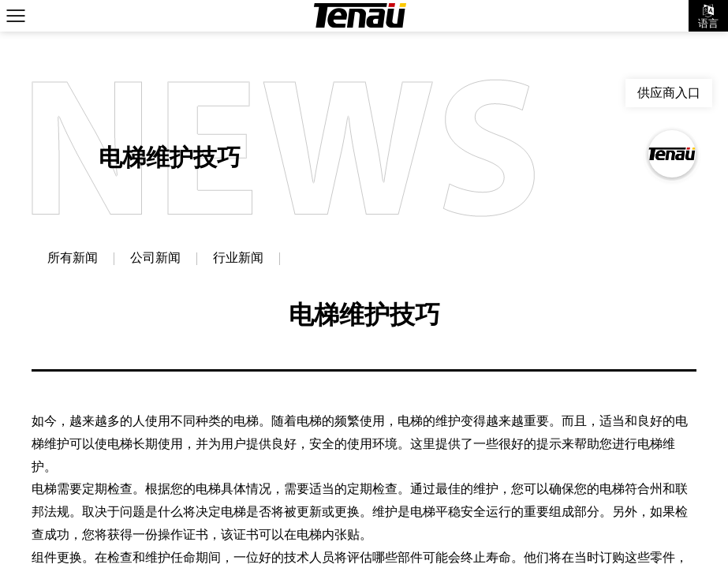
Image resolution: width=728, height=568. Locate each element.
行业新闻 (238, 259)
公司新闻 (155, 259)
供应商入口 (669, 93)
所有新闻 (73, 259)
